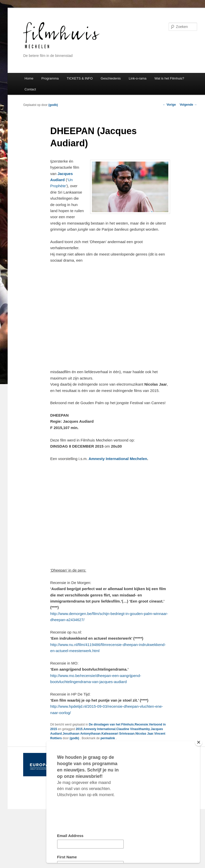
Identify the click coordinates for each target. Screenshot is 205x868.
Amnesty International (99, 729)
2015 (79, 729)
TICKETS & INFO (80, 78)
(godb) (53, 105)
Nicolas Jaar (145, 734)
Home (29, 78)
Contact (30, 89)
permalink (108, 738)
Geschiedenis (111, 78)
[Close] (199, 742)
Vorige (169, 105)
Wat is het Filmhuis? (169, 78)
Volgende (188, 105)
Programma (50, 78)
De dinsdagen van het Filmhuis (111, 724)
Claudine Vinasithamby (133, 729)
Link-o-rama (138, 78)
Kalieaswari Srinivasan (118, 734)
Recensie (141, 724)
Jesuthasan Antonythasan (82, 734)
